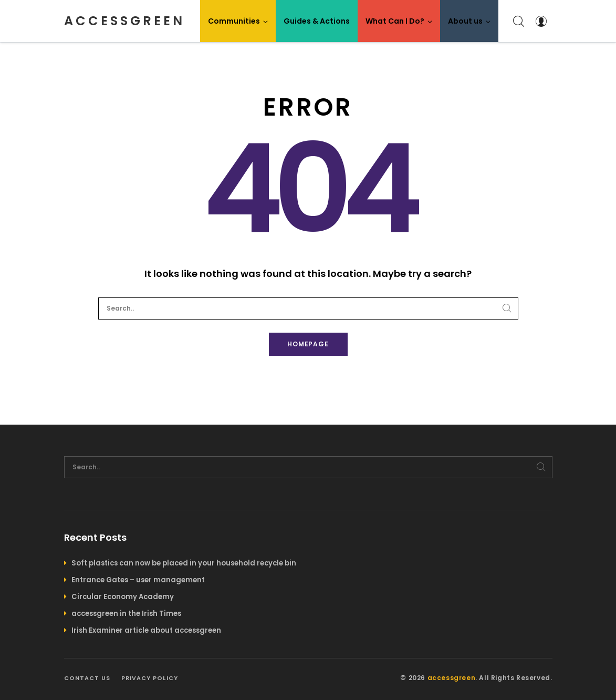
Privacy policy (150, 678)
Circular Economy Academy (123, 597)
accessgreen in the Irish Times (126, 614)
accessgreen (124, 21)
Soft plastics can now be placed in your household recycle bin (184, 563)
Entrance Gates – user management (138, 580)
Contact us (87, 678)
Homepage (308, 344)
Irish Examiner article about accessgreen (146, 630)
